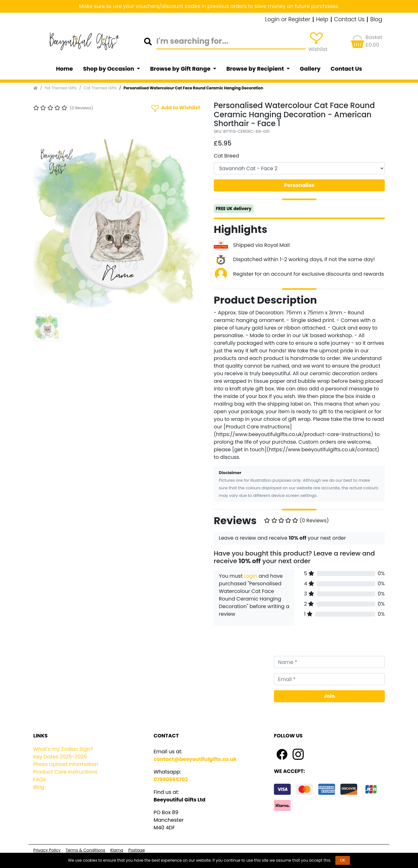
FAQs (40, 779)
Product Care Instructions (65, 772)
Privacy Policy (47, 850)
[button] (46, 225)
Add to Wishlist (175, 108)
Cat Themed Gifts (100, 88)
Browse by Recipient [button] (256, 69)
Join (329, 696)
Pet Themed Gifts (61, 88)
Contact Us (349, 20)
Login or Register (288, 20)
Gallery (310, 69)
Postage (136, 850)
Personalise (299, 185)
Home (65, 69)
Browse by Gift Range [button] (181, 69)
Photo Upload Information (66, 764)
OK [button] (343, 860)
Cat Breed (226, 156)
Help (322, 20)
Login (250, 576)
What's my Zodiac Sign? (63, 749)
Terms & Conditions (85, 850)
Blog (376, 20)
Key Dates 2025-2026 (60, 757)
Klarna (117, 850)
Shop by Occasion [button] (109, 69)
